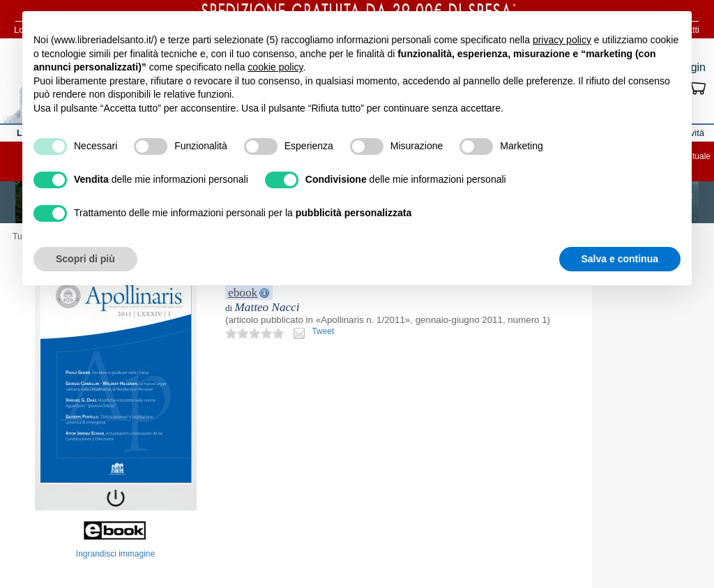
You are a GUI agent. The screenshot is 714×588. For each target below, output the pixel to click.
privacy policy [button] (562, 40)
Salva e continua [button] (620, 259)
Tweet (323, 331)
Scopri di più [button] (85, 259)
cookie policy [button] (275, 67)
